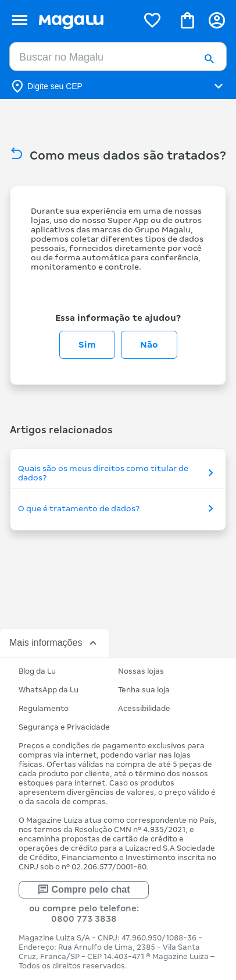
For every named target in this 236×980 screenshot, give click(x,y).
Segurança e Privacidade (64, 727)
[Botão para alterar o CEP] (118, 86)
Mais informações (54, 643)
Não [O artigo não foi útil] (149, 345)
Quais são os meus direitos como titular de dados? (118, 473)
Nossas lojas (141, 671)
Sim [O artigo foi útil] (87, 345)
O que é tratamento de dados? (118, 508)
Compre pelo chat (83, 890)
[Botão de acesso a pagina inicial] (83, 20)
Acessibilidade (144, 708)
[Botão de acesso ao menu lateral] (19, 20)
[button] (209, 60)
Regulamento (44, 708)
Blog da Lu (37, 671)
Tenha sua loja (144, 690)
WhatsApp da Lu (49, 690)
